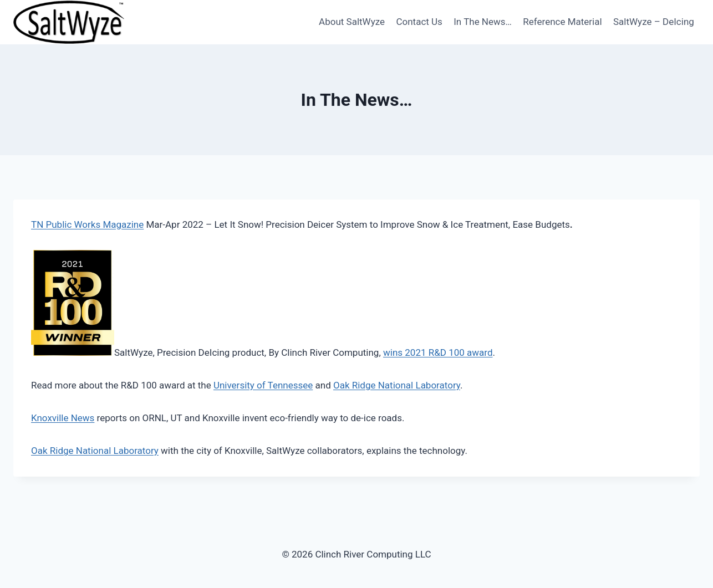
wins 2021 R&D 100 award (438, 352)
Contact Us (419, 22)
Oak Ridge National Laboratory (397, 385)
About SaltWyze (352, 22)
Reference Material (562, 22)
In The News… (483, 22)
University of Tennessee (263, 385)
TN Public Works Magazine (87, 224)
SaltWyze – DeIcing (654, 22)
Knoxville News (63, 418)
